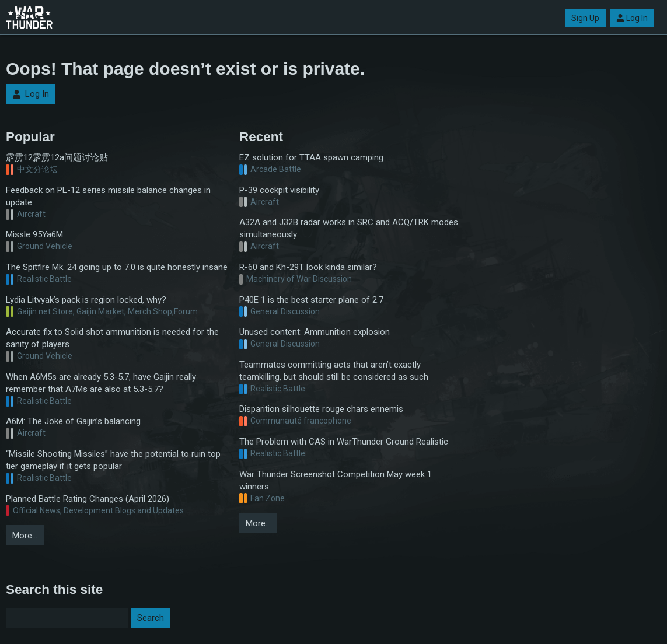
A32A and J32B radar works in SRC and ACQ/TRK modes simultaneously (349, 228)
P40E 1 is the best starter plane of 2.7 (311, 300)
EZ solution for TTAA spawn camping (311, 157)
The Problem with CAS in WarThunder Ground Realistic (344, 442)
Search (151, 618)
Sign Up (585, 18)
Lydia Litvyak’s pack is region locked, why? (86, 300)
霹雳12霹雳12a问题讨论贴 (57, 157)
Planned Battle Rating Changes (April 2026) (88, 499)
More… (25, 535)
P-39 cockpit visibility (279, 190)
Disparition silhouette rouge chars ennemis (321, 409)
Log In (632, 18)
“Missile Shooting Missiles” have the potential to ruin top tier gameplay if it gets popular (113, 460)
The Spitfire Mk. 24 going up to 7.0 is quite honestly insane (117, 267)
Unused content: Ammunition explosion (315, 332)
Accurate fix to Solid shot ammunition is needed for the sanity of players (112, 338)
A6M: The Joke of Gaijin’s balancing (73, 421)
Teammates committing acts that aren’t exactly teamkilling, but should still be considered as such (334, 371)
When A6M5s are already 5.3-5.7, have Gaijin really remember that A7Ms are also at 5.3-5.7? (101, 383)
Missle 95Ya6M (34, 235)
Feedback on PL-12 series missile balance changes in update (108, 196)
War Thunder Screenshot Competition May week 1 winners (336, 480)
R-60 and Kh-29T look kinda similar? (308, 267)
